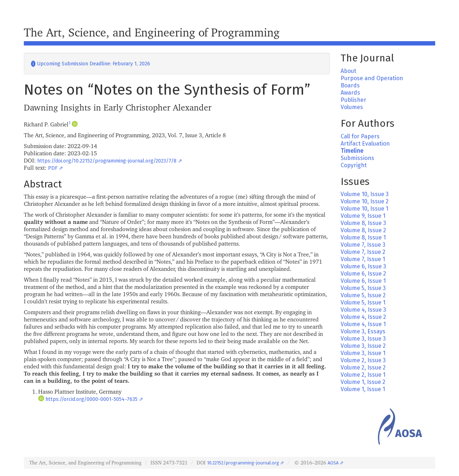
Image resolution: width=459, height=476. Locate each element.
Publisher (353, 100)
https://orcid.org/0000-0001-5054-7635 (91, 399)
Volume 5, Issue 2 (363, 295)
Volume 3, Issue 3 (363, 339)
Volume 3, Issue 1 (363, 353)
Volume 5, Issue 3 (363, 288)
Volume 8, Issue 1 (363, 237)
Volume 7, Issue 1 (363, 259)
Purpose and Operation (372, 78)
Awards (350, 93)
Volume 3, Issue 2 (363, 346)
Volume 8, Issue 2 (363, 230)
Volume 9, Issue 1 (363, 216)
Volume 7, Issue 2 (363, 252)
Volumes (352, 107)
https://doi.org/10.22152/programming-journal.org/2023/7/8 (107, 161)
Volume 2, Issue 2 (363, 367)
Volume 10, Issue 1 (364, 209)
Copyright (354, 165)
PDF (53, 168)
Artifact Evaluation (365, 144)
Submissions (357, 158)
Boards (350, 85)
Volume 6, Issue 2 (363, 274)
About (348, 71)
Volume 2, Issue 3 (363, 360)
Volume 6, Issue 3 (363, 266)
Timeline (352, 151)
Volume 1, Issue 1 (363, 389)
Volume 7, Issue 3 (363, 245)
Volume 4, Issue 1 (363, 324)
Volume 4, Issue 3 (363, 310)
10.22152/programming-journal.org (243, 463)
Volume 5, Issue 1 (363, 302)
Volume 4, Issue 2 (363, 317)
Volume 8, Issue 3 (363, 223)
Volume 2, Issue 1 (363, 375)
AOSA (333, 463)
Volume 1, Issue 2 (363, 382)
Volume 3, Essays (363, 331)
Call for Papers (360, 136)
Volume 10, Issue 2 (365, 201)
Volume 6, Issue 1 (363, 281)
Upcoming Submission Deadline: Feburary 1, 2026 (91, 64)
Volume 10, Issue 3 (365, 194)
